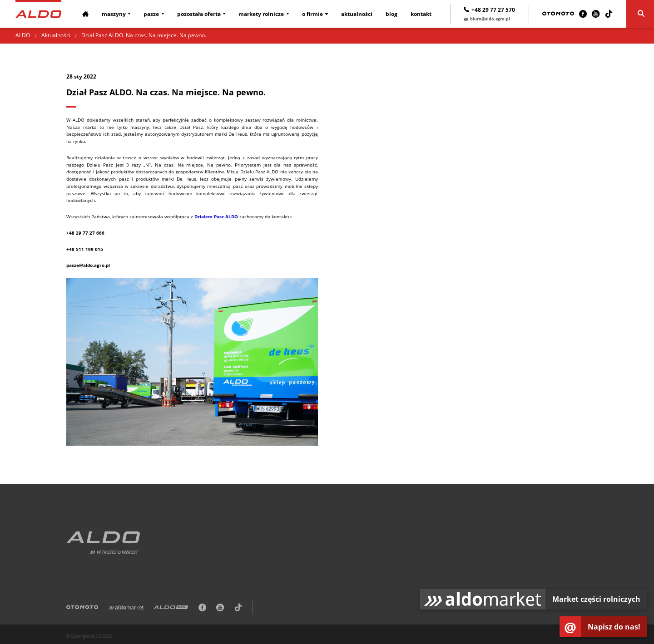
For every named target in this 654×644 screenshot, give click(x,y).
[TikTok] (609, 14)
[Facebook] (583, 14)
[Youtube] (596, 14)
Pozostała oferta (199, 14)
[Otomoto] (558, 14)
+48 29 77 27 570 (489, 10)
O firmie (312, 14)
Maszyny (114, 14)
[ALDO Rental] (171, 609)
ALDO (23, 35)
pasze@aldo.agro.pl (88, 265)
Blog (391, 14)
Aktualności (357, 14)
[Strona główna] (38, 13)
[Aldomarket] (126, 609)
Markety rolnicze (261, 14)
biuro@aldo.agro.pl (487, 19)
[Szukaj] (640, 14)
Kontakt (421, 14)
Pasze (151, 14)
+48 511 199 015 (85, 249)
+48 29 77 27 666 (85, 233)
